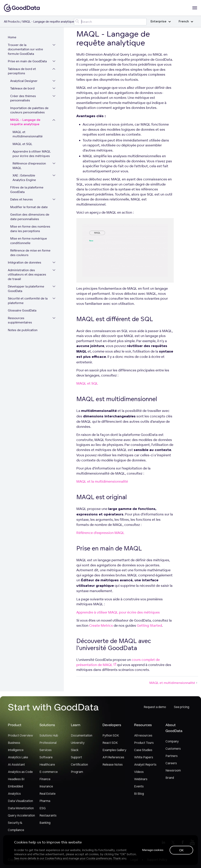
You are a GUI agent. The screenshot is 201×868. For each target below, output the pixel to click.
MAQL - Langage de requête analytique (25, 122)
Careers (171, 763)
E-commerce (49, 772)
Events (139, 786)
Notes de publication (23, 330)
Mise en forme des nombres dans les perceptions (30, 229)
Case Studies (143, 750)
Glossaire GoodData (22, 310)
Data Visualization (20, 801)
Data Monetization (21, 808)
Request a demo (155, 707)
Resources (143, 725)
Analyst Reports (145, 764)
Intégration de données (25, 262)
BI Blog (139, 794)
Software (46, 757)
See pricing (182, 707)
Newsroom (173, 770)
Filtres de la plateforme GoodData (27, 190)
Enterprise (161, 22)
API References (113, 757)
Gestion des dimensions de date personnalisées (30, 217)
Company (172, 741)
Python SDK (111, 735)
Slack (75, 750)
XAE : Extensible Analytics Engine (24, 178)
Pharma (45, 801)
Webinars (141, 779)
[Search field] (110, 22)
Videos (139, 772)
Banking (45, 823)
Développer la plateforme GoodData (26, 289)
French (186, 22)
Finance (45, 779)
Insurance (46, 786)
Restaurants (48, 815)
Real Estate (48, 794)
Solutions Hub (49, 735)
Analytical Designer (24, 81)
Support (76, 757)
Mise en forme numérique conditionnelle (29, 241)
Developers (112, 725)
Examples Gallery (114, 750)
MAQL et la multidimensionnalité (102, 481)
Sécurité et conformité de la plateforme (28, 301)
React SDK (110, 743)
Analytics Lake (18, 757)
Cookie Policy (53, 858)
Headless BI (16, 779)
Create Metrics (101, 625)
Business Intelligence (16, 746)
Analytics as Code (20, 772)
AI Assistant (16, 764)
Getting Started (149, 625)
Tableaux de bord (22, 88)
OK (181, 850)
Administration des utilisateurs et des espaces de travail (27, 275)
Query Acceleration (21, 815)
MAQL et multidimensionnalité (28, 134)
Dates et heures (21, 199)
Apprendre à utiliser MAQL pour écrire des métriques (32, 154)
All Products (12, 22)
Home (12, 37)
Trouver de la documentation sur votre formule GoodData (25, 49)
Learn (76, 725)
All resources (143, 735)
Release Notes (113, 764)
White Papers (144, 757)
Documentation (82, 735)
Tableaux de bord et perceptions (22, 71)
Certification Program (79, 768)
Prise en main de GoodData (27, 61)
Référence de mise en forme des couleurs (30, 253)
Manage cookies (153, 850)
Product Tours (144, 743)
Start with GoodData (53, 707)
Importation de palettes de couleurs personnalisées (29, 110)
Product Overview (20, 735)
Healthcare (47, 764)
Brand (170, 778)
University (78, 743)
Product (15, 725)
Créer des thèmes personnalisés (23, 98)
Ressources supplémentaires (20, 320)
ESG (42, 808)
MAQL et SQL (22, 144)
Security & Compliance (16, 826)
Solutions (47, 725)
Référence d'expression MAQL (29, 166)
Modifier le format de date (29, 207)
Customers (173, 749)
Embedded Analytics (15, 790)
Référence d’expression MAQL (100, 533)
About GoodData (174, 728)
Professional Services (48, 746)
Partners (172, 756)
